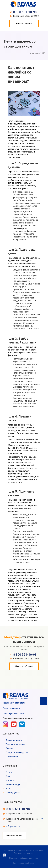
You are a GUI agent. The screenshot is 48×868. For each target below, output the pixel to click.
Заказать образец (24, 666)
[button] (44, 701)
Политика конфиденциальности (24, 858)
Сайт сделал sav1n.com (24, 863)
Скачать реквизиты (12, 708)
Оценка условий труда (13, 714)
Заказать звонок (24, 24)
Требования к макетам (14, 703)
